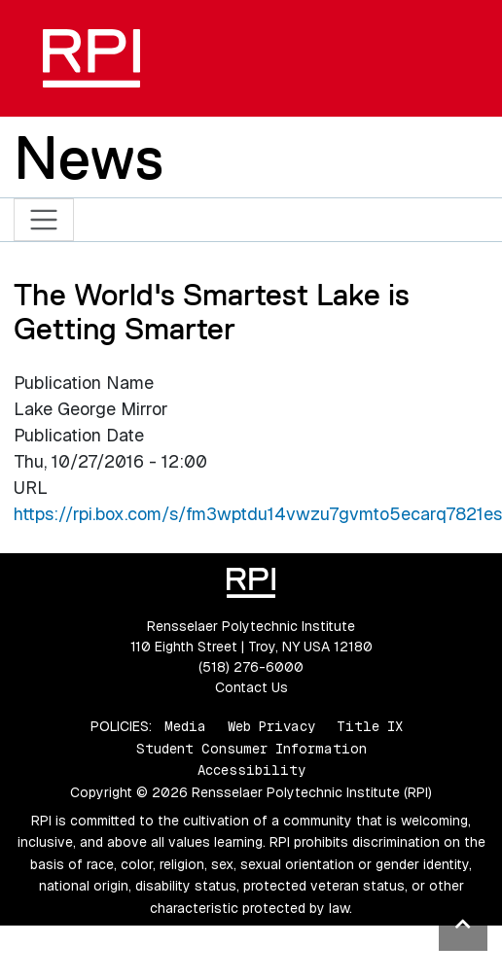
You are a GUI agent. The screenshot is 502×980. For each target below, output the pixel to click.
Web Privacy (271, 726)
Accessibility (251, 770)
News (89, 157)
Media (185, 726)
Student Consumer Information (251, 749)
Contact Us (251, 687)
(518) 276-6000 (251, 667)
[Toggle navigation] (44, 220)
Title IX (370, 726)
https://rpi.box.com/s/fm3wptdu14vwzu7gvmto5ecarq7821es (258, 514)
